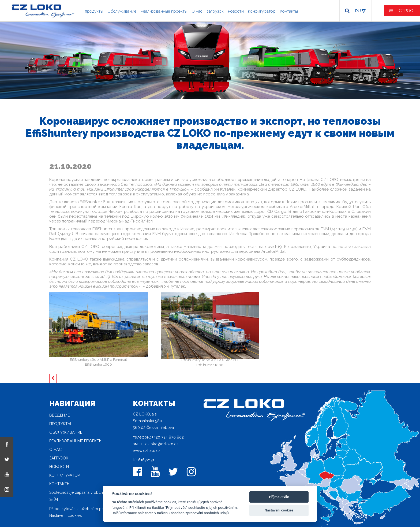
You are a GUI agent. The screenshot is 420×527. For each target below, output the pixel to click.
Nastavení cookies (66, 515)
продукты (94, 11)
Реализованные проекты (164, 11)
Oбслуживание (122, 11)
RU (358, 11)
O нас (197, 11)
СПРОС (406, 11)
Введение (59, 415)
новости (236, 11)
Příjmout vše (279, 497)
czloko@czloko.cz (162, 444)
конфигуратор (262, 11)
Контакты (289, 11)
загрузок (215, 11)
